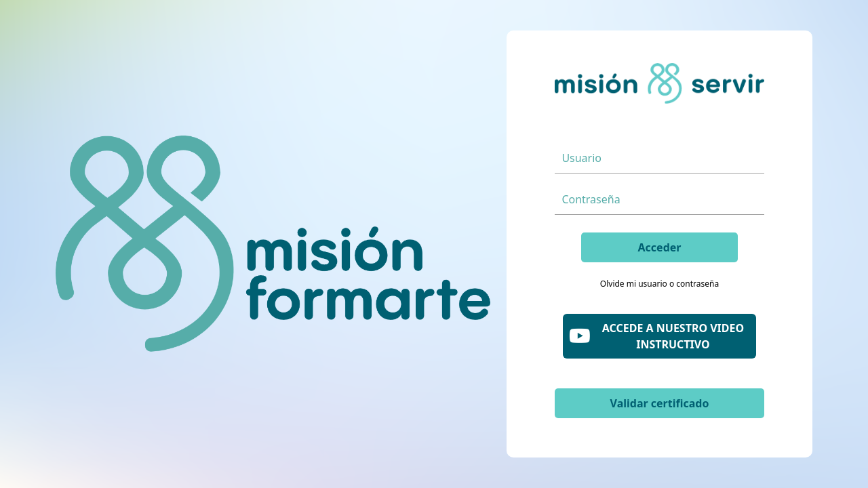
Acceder (660, 247)
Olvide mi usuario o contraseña (659, 284)
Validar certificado (660, 403)
